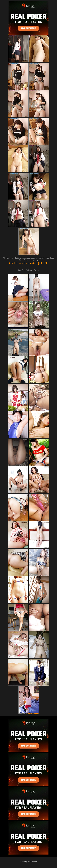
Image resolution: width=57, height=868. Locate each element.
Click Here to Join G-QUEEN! (28, 263)
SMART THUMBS (33, 714)
